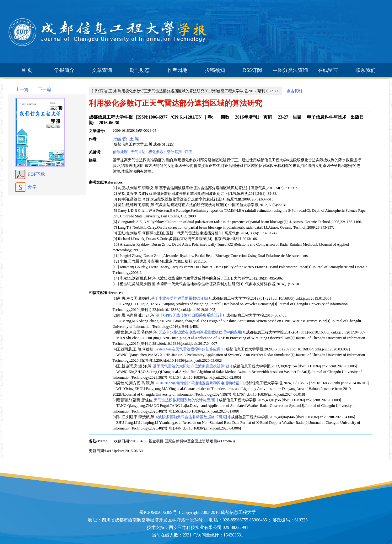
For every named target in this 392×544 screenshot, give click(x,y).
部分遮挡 (174, 152)
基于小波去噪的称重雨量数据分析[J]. (182, 298)
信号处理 (120, 152)
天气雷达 (138, 152)
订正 (188, 152)
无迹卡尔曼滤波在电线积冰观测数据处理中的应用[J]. (202, 332)
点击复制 (294, 91)
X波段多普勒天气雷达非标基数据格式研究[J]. (193, 417)
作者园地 (177, 70)
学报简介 (64, 70)
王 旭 (134, 139)
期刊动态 (140, 70)
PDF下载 (36, 174)
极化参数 (156, 152)
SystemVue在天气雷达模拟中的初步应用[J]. (190, 349)
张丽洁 (119, 139)
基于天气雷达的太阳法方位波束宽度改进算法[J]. (193, 366)
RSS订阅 (252, 70)
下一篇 (45, 90)
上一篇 (22, 90)
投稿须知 (215, 70)
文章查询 (102, 70)
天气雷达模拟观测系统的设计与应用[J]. (186, 400)
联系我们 (366, 70)
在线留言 (328, 70)
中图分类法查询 (290, 70)
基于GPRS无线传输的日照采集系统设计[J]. (191, 315)
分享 (32, 187)
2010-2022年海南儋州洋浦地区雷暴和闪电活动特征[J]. (200, 383)
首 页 (27, 70)
